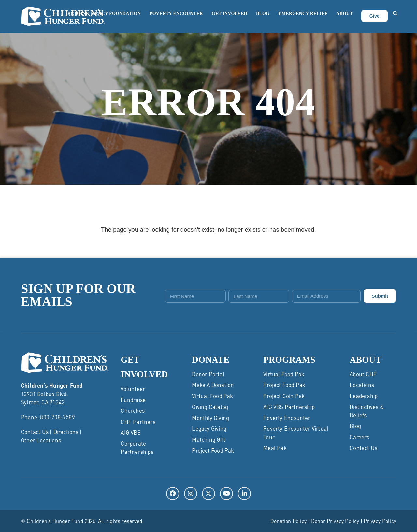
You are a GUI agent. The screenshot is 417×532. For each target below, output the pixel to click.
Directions (66, 432)
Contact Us (35, 432)
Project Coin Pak (284, 396)
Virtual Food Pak (212, 396)
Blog (355, 426)
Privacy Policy (380, 521)
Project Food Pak (213, 450)
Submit (380, 296)
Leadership (364, 396)
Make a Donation (213, 385)
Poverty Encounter (287, 418)
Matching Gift (209, 439)
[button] (395, 16)
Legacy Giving (209, 428)
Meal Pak (275, 448)
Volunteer (133, 389)
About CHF (363, 374)
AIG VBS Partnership (289, 407)
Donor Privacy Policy (335, 521)
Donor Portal (208, 374)
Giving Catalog (210, 407)
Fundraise (133, 400)
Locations (362, 385)
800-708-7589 (57, 417)
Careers (359, 437)
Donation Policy (288, 521)
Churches (133, 410)
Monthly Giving (210, 418)
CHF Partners (138, 422)
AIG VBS (130, 432)
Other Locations (41, 440)
